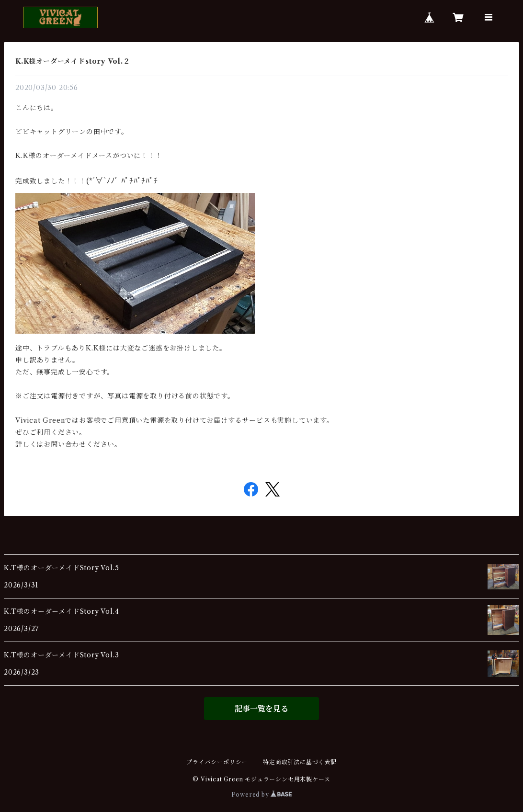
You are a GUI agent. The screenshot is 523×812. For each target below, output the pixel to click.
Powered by (262, 795)
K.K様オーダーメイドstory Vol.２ (73, 61)
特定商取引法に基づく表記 (300, 762)
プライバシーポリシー (217, 762)
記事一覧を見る (261, 709)
